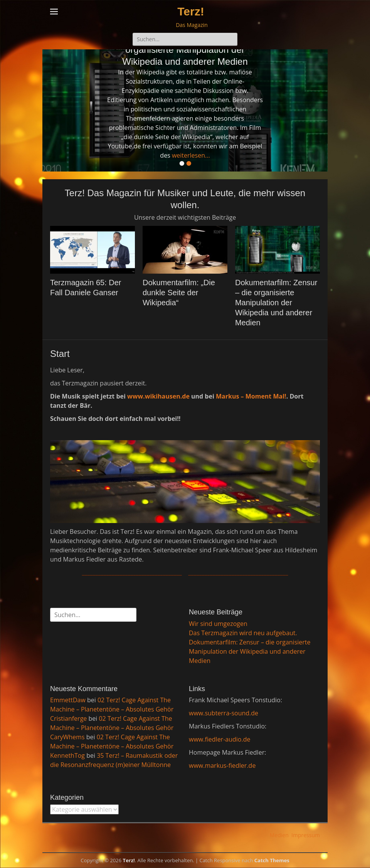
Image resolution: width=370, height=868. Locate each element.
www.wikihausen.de (158, 396)
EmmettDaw (68, 700)
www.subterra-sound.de (224, 713)
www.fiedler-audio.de (219, 739)
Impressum (306, 835)
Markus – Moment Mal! (251, 396)
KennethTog (67, 755)
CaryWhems (67, 737)
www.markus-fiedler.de (222, 765)
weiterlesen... (191, 155)
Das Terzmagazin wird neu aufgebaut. (243, 633)
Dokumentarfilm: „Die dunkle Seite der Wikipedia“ (179, 293)
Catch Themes (272, 860)
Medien (279, 835)
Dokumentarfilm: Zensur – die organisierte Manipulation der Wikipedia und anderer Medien (276, 303)
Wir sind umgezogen (218, 624)
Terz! (191, 11)
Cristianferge (68, 718)
